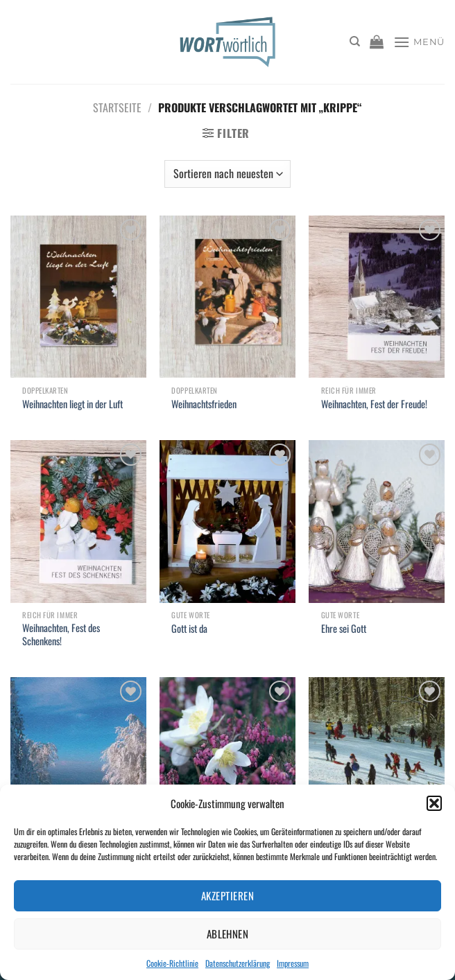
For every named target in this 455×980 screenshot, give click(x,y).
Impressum (293, 963)
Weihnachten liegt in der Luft (72, 404)
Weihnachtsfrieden (204, 404)
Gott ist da (189, 629)
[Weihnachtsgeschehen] (78, 759)
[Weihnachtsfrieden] (227, 297)
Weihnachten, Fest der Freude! (374, 404)
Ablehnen (228, 934)
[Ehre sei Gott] (377, 522)
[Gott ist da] (227, 522)
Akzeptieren (227, 895)
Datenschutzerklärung (238, 963)
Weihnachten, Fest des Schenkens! (61, 635)
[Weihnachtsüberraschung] (377, 759)
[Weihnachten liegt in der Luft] (78, 297)
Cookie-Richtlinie (172, 963)
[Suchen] (355, 42)
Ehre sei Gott (344, 629)
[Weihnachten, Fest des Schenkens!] (78, 522)
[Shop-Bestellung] (227, 174)
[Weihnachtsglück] (227, 759)
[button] (434, 803)
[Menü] (419, 42)
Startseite (117, 107)
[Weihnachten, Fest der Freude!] (377, 297)
